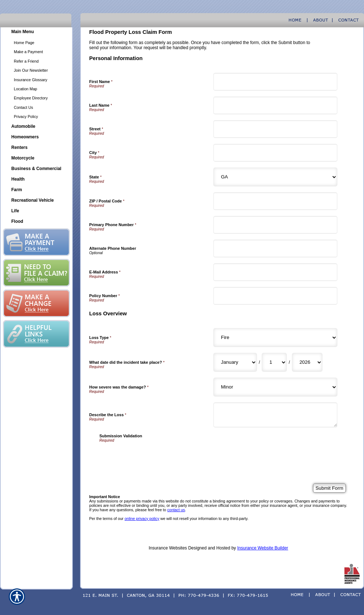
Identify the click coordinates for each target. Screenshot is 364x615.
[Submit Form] (329, 488)
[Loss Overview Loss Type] (275, 338)
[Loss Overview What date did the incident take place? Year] (307, 362)
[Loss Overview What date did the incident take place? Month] (235, 362)
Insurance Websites (168, 548)
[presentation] (155, 457)
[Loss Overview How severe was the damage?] (275, 387)
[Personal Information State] (275, 177)
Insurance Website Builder (263, 548)
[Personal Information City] (275, 153)
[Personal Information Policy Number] (275, 296)
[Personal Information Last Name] (275, 105)
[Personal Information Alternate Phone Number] (275, 249)
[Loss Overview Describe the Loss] (275, 415)
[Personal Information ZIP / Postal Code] (275, 201)
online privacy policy (142, 519)
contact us (176, 510)
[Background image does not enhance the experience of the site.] (36, 33)
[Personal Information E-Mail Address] (275, 272)
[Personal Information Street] (275, 129)
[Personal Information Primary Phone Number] (275, 225)
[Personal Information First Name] (275, 82)
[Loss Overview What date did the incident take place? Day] (274, 362)
